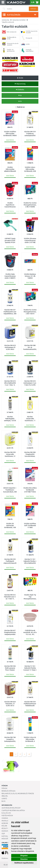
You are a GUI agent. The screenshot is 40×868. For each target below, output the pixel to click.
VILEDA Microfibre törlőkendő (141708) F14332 (30, 490)
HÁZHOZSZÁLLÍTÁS (8, 831)
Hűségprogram (7, 823)
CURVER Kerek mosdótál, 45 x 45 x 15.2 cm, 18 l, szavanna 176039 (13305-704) (30, 634)
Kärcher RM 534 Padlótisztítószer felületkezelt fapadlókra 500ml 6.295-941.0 (30, 706)
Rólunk (4, 826)
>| (29, 754)
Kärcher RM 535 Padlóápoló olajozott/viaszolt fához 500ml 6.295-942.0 (10, 563)
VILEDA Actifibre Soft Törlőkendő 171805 (30, 526)
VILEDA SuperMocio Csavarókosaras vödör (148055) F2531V (10, 207)
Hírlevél (5, 796)
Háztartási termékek (19, 20)
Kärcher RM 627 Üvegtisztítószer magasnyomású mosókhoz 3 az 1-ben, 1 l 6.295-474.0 (10, 634)
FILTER (20, 78)
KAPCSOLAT (6, 836)
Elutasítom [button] (24, 859)
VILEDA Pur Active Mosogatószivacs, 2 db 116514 (30, 312)
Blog (4, 801)
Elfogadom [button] (24, 856)
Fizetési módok (7, 816)
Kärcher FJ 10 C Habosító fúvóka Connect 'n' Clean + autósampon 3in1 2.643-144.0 (30, 670)
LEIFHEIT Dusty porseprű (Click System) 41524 (10, 240)
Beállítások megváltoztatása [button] (24, 863)
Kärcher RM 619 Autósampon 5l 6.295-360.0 (10, 347)
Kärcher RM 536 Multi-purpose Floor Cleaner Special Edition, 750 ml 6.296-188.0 (10, 670)
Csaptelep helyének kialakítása (13, 810)
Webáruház (6, 20)
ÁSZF (3, 834)
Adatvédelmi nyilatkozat (11, 808)
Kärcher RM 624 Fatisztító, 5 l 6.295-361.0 (10, 704)
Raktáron (21, 107)
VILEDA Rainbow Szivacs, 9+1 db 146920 (30, 276)
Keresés (33, 9)
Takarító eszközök (8, 22)
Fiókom (4, 788)
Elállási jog (6, 813)
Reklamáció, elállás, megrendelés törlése (18, 793)
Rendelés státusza (8, 791)
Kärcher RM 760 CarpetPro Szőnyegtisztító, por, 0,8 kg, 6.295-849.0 (10, 741)
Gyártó (4, 799)
